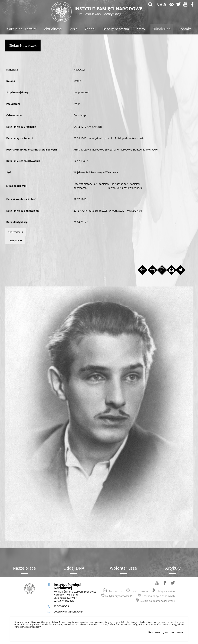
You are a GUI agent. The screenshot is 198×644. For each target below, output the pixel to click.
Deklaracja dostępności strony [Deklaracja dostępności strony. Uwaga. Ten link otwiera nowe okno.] (157, 601)
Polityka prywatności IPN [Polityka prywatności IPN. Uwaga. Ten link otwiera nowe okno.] (119, 596)
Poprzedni (13, 231)
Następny (12, 240)
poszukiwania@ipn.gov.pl (69, 612)
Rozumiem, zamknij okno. (166, 633)
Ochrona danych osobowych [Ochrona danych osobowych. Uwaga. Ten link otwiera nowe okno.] (158, 596)
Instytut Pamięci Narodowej (111, 11)
